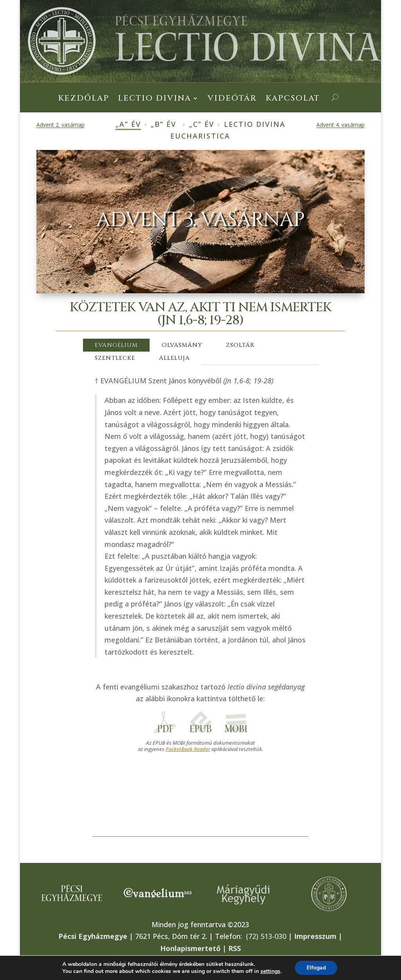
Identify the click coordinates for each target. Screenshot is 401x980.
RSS (235, 948)
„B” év (163, 124)
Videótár (232, 99)
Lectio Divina (154, 99)
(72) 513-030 (266, 936)
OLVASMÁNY (182, 345)
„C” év (202, 124)
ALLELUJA (174, 358)
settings (270, 971)
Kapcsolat (293, 99)
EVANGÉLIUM (116, 345)
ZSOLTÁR (240, 345)
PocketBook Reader (188, 749)
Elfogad (316, 968)
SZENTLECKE (115, 358)
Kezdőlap (84, 99)
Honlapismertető (190, 948)
